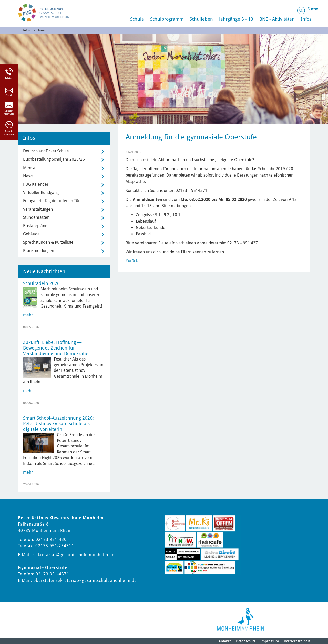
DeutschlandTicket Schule (46, 151)
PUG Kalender (36, 184)
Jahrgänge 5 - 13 (236, 19)
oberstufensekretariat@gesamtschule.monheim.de (85, 580)
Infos (27, 30)
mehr (28, 315)
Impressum (270, 641)
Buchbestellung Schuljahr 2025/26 (54, 159)
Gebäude (31, 234)
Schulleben (201, 19)
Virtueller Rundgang (41, 193)
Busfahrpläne (35, 226)
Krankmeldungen (39, 251)
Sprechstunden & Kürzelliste (48, 242)
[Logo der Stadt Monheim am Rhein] (240, 619)
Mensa (29, 168)
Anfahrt (225, 641)
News (42, 30)
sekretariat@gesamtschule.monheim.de (74, 555)
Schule (137, 19)
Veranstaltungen (38, 209)
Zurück (132, 261)
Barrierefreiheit (297, 641)
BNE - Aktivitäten (277, 19)
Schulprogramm (167, 19)
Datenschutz (246, 641)
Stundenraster (36, 217)
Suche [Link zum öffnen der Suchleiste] (313, 9)
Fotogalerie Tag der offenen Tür (51, 201)
